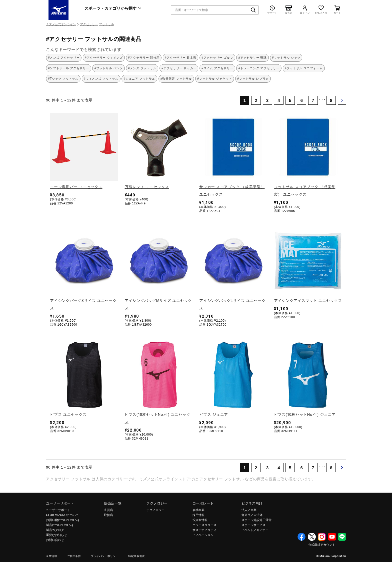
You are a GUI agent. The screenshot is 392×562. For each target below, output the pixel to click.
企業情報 (51, 556)
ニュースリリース (204, 525)
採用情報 (198, 515)
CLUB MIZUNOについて (62, 515)
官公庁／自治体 (252, 515)
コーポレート (203, 503)
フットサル (106, 24)
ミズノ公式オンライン (61, 24)
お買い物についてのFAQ (62, 520)
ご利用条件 (74, 556)
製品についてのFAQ (59, 525)
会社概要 (198, 510)
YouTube (332, 537)
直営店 (108, 510)
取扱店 (108, 515)
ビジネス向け (252, 503)
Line (342, 537)
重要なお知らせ (56, 535)
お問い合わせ (55, 540)
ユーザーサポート (60, 503)
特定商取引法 (136, 556)
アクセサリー (89, 24)
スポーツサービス (253, 525)
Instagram (322, 537)
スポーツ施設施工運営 (256, 520)
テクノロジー (157, 503)
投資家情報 (200, 520)
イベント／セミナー (255, 530)
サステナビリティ (204, 530)
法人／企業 (249, 510)
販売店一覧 (113, 503)
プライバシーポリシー (104, 556)
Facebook (301, 537)
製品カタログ (55, 530)
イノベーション (203, 535)
